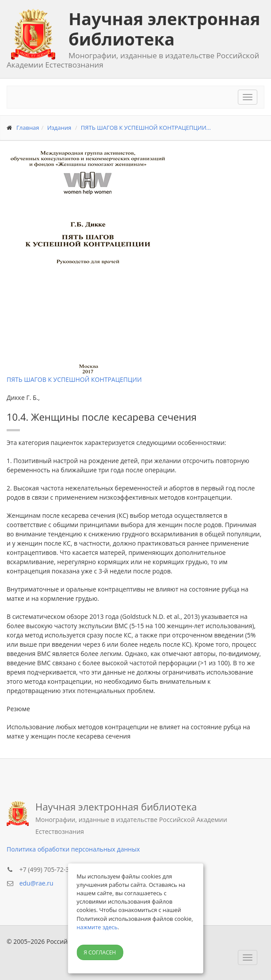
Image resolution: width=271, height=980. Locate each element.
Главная (28, 128)
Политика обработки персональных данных (73, 849)
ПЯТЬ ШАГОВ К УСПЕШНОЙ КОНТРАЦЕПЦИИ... (146, 128)
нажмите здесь (97, 927)
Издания (59, 128)
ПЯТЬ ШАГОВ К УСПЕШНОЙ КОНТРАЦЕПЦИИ (74, 379)
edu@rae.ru (36, 883)
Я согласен (100, 952)
